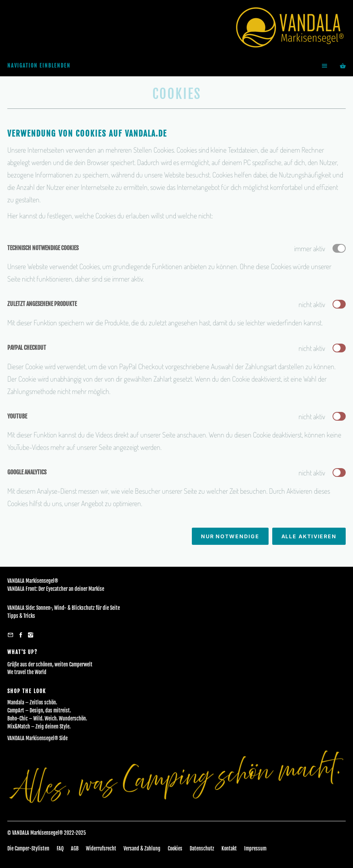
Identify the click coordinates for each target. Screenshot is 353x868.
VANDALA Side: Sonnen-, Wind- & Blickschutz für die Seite (64, 608)
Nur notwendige (230, 536)
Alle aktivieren (309, 536)
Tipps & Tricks (21, 616)
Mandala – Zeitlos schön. (32, 702)
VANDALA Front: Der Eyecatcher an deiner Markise (56, 589)
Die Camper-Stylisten (28, 848)
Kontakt (229, 848)
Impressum (255, 848)
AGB (75, 848)
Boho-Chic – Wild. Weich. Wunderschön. (47, 718)
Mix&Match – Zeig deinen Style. (39, 726)
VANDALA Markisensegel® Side (37, 738)
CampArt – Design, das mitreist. (39, 710)
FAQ (60, 848)
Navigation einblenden (39, 66)
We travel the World (27, 672)
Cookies (175, 848)
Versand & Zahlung (142, 848)
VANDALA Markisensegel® (33, 581)
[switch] (339, 304)
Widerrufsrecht (101, 848)
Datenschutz (202, 848)
